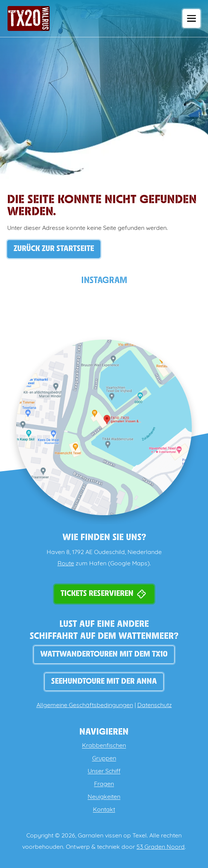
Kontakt (104, 810)
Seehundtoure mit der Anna (104, 682)
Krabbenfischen (104, 746)
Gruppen (104, 759)
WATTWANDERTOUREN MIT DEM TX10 (104, 654)
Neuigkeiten (104, 797)
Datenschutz (155, 706)
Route (66, 564)
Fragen (104, 784)
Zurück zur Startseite (54, 249)
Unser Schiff (104, 772)
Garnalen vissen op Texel (112, 836)
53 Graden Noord (161, 847)
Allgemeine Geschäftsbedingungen (85, 706)
